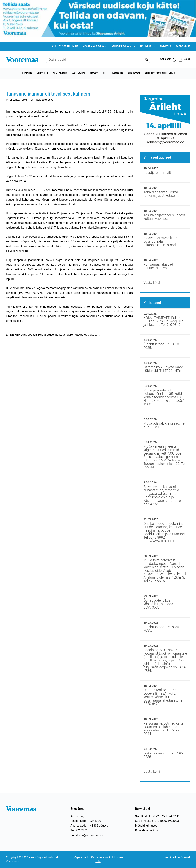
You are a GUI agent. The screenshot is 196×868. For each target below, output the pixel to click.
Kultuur (42, 73)
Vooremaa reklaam (95, 46)
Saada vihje (183, 46)
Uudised (26, 73)
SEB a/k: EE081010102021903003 (157, 821)
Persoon (134, 73)
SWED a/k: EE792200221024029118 (158, 816)
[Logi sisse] (168, 60)
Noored (118, 73)
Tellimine (148, 46)
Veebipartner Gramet (177, 857)
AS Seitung (77, 816)
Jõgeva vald (81, 857)
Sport (94, 73)
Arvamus (78, 73)
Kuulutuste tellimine (65, 46)
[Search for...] (94, 60)
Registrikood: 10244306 (86, 821)
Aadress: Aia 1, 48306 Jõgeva (89, 826)
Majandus (60, 73)
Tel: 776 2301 (79, 830)
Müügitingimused (146, 826)
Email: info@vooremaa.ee (87, 835)
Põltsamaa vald (100, 857)
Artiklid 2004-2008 (42, 100)
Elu (105, 73)
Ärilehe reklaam (124, 46)
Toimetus (165, 46)
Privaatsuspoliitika (147, 830)
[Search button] (147, 60)
